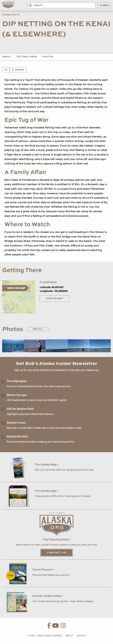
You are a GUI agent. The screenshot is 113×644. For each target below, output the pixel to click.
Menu (104, 5)
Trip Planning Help (56, 540)
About (7, 57)
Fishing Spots (11, 15)
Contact (81, 636)
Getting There (27, 57)
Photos (48, 57)
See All (38, 329)
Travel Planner (43, 570)
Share (18, 70)
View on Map (54, 299)
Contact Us (57, 553)
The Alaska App (46, 491)
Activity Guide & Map (48, 596)
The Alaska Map (46, 465)
